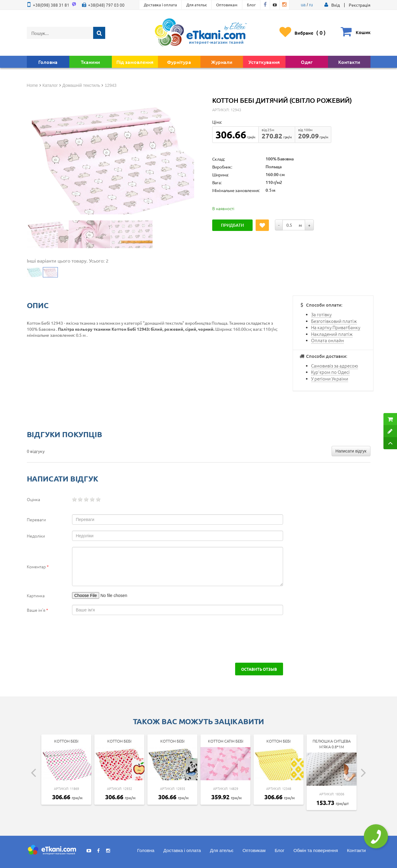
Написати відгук (351, 451)
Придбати (232, 225)
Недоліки (36, 536)
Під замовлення (135, 62)
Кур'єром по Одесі (330, 372)
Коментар (38, 567)
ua (303, 5)
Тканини (90, 62)
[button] (336, 5)
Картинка (36, 595)
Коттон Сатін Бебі (226, 741)
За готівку (321, 314)
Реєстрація (360, 5)
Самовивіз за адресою (335, 366)
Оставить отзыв (259, 669)
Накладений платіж (332, 334)
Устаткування (264, 62)
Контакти (349, 62)
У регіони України (330, 379)
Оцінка (33, 499)
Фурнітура (179, 62)
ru (311, 5)
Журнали (222, 62)
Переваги (36, 519)
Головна (48, 62)
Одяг (307, 62)
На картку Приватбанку (336, 327)
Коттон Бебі (66, 741)
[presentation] (79, 639)
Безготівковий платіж (334, 321)
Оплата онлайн (328, 340)
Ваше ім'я (38, 610)
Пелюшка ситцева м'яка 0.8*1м (332, 744)
